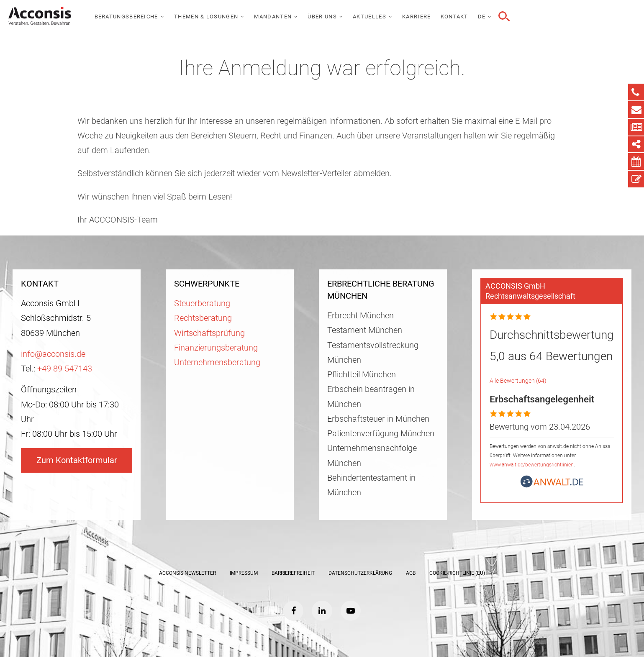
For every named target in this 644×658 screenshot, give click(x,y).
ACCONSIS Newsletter (187, 573)
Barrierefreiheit (293, 573)
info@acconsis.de (53, 354)
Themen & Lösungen (320, 17)
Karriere (531, 17)
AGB (411, 573)
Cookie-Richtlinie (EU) (457, 573)
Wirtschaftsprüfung (209, 333)
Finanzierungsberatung (216, 348)
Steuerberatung (202, 303)
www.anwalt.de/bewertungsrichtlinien (532, 465)
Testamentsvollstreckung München (373, 353)
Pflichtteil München (362, 375)
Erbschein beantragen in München (371, 397)
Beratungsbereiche (241, 17)
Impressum (244, 573)
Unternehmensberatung (217, 362)
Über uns (437, 17)
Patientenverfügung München (381, 434)
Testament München (365, 330)
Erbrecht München (360, 316)
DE (596, 17)
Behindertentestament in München (371, 485)
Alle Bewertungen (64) (518, 381)
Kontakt (569, 17)
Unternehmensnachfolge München (372, 456)
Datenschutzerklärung (360, 573)
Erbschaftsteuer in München (378, 419)
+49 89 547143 (65, 369)
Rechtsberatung (203, 318)
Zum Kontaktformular (77, 460)
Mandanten (387, 17)
